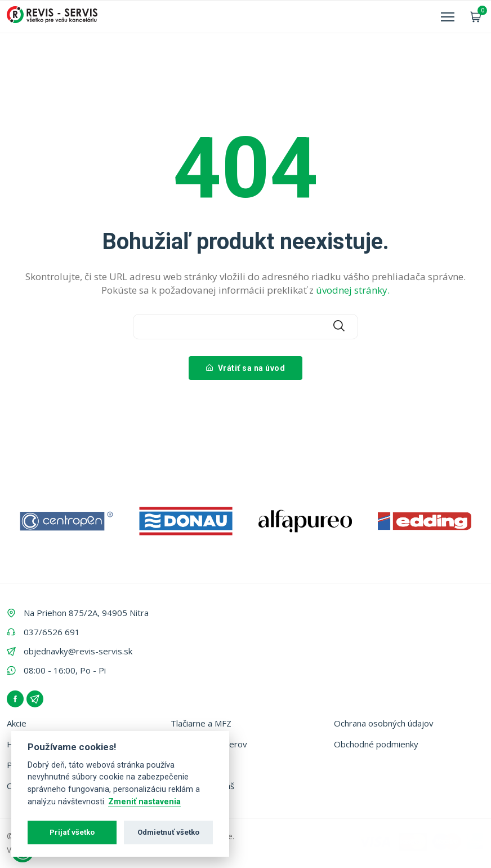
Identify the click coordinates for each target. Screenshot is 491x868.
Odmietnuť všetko (168, 832)
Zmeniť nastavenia (144, 802)
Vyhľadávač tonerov (209, 744)
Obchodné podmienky (376, 744)
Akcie (17, 723)
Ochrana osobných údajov (384, 723)
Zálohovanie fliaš (202, 786)
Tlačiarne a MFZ (201, 723)
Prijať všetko (72, 832)
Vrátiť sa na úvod (246, 368)
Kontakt (186, 765)
